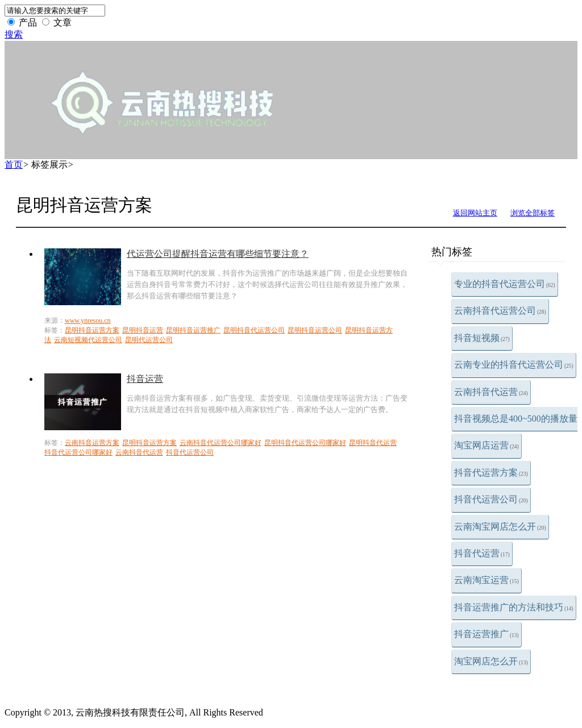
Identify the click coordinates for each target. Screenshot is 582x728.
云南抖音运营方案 (92, 443)
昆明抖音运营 (143, 330)
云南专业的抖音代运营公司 (514, 365)
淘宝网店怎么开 (491, 661)
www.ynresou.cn (88, 321)
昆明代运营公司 (149, 340)
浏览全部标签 (533, 213)
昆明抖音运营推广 (193, 330)
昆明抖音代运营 (373, 443)
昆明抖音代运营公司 (254, 330)
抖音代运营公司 (491, 499)
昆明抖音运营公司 (315, 330)
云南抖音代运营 (491, 392)
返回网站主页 (475, 213)
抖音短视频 (482, 338)
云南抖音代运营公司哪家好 (221, 443)
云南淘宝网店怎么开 (500, 527)
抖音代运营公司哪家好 (78, 452)
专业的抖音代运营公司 (505, 284)
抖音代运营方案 (491, 473)
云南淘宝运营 (487, 580)
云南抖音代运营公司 (500, 311)
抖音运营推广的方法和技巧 (514, 607)
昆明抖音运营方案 (92, 330)
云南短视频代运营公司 (88, 340)
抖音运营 (145, 379)
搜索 (14, 34)
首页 (14, 165)
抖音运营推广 (487, 634)
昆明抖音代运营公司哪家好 (305, 443)
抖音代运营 (482, 553)
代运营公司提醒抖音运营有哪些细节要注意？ (218, 254)
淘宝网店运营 (487, 445)
